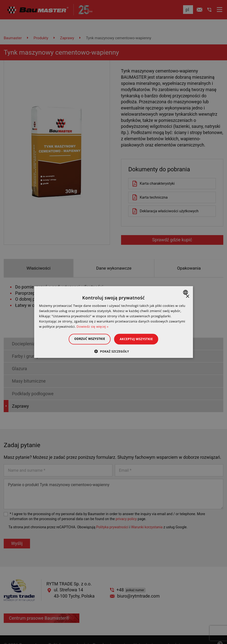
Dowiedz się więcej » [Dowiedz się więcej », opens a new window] (93, 326)
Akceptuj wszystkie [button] (139, 339)
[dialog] (113, 322)
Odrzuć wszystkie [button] (87, 339)
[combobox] (186, 292)
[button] (113, 351)
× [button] (187, 297)
